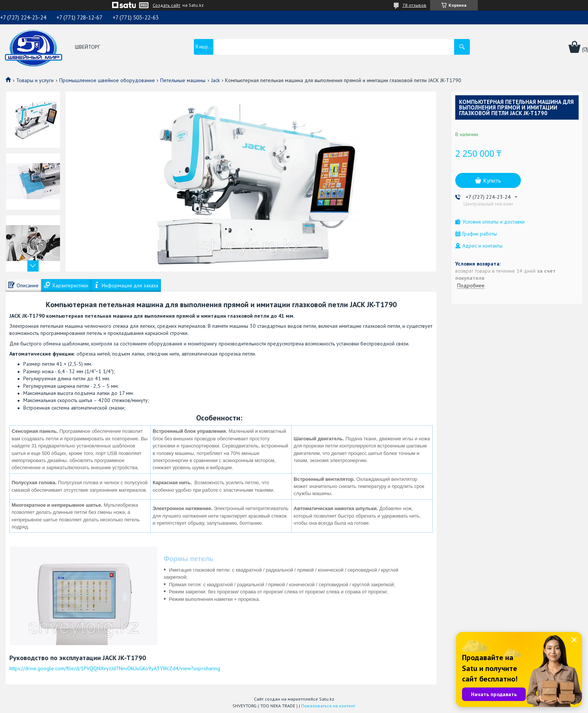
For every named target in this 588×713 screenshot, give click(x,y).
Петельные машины (183, 80)
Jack (215, 80)
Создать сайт (166, 5)
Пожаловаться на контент (328, 706)
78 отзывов (414, 5)
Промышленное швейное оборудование (107, 80)
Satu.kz (327, 699)
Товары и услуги (35, 80)
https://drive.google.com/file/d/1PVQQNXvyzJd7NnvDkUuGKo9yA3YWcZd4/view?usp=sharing (115, 668)
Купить (492, 180)
